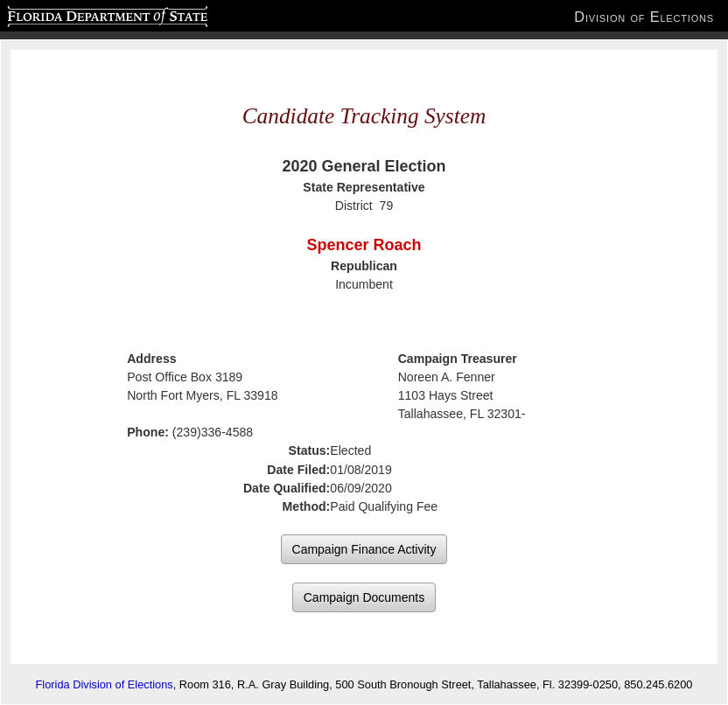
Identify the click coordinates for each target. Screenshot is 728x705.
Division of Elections (644, 17)
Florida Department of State (73, 14)
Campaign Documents (364, 597)
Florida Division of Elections (105, 684)
